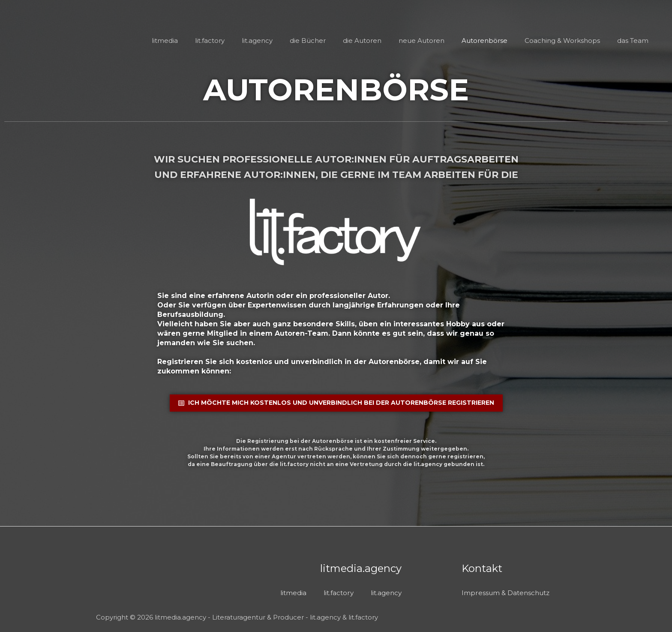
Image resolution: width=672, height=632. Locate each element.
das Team (633, 41)
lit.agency (270, 41)
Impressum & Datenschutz (508, 592)
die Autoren (371, 41)
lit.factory (225, 41)
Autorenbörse (489, 41)
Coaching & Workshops (564, 41)
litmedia (182, 41)
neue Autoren (428, 41)
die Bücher (318, 41)
